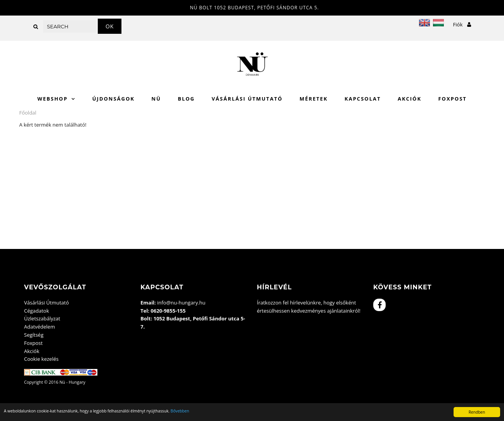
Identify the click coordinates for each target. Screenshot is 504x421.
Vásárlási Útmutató (247, 99)
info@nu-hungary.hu (181, 303)
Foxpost (452, 99)
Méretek (314, 99)
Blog (186, 99)
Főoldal (28, 113)
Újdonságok (113, 99)
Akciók (410, 99)
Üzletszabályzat (42, 318)
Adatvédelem (40, 327)
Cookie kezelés (41, 359)
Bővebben (180, 411)
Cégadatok (36, 311)
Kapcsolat (363, 99)
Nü (156, 99)
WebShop (52, 99)
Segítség (34, 335)
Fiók (462, 24)
